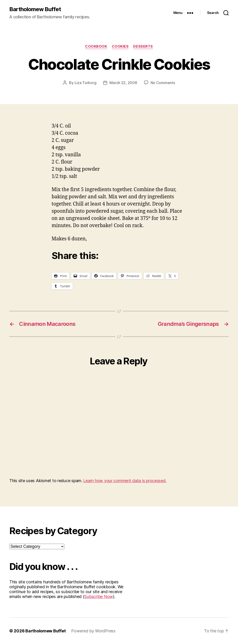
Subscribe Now (99, 597)
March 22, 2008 (123, 83)
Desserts (143, 46)
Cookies (120, 46)
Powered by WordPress (93, 631)
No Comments (163, 83)
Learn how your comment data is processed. (125, 481)
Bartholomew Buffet (35, 9)
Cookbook (96, 46)
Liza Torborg (86, 83)
